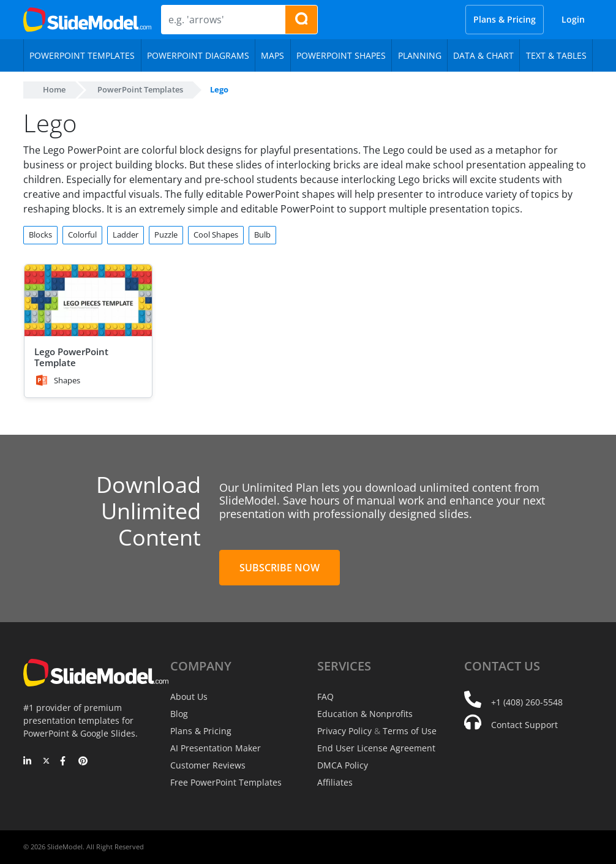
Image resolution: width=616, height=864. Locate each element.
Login (573, 19)
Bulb (262, 235)
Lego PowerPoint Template (71, 357)
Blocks (40, 235)
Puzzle (166, 235)
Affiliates (335, 782)
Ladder (126, 235)
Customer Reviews (208, 765)
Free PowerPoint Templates (226, 782)
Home (54, 89)
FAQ (325, 697)
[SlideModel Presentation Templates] (87, 20)
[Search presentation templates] (301, 20)
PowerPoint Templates (140, 89)
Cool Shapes (216, 235)
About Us (189, 697)
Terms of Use (410, 731)
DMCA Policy (343, 765)
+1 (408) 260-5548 (527, 702)
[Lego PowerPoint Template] (88, 300)
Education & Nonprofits (365, 714)
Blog (179, 714)
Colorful (82, 235)
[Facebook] (65, 762)
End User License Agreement (376, 748)
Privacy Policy (344, 731)
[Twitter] (46, 762)
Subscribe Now (280, 568)
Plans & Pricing (505, 19)
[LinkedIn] (28, 762)
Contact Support (524, 725)
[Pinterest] (83, 762)
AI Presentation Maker (216, 748)
